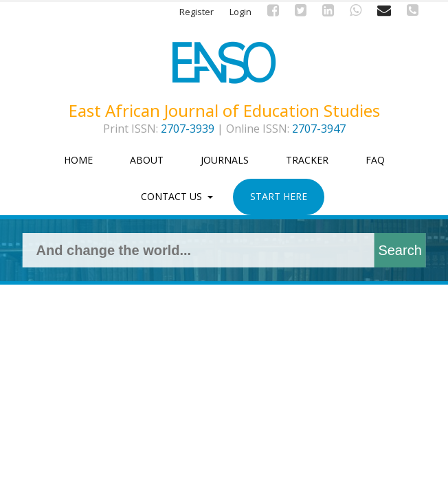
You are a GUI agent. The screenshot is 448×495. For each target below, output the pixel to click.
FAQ (375, 160)
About (147, 160)
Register (197, 12)
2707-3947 (319, 129)
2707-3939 (188, 129)
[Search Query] (204, 250)
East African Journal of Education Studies (224, 111)
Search (400, 250)
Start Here (279, 196)
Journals (225, 160)
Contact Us (173, 196)
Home (78, 160)
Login (240, 12)
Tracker (307, 160)
